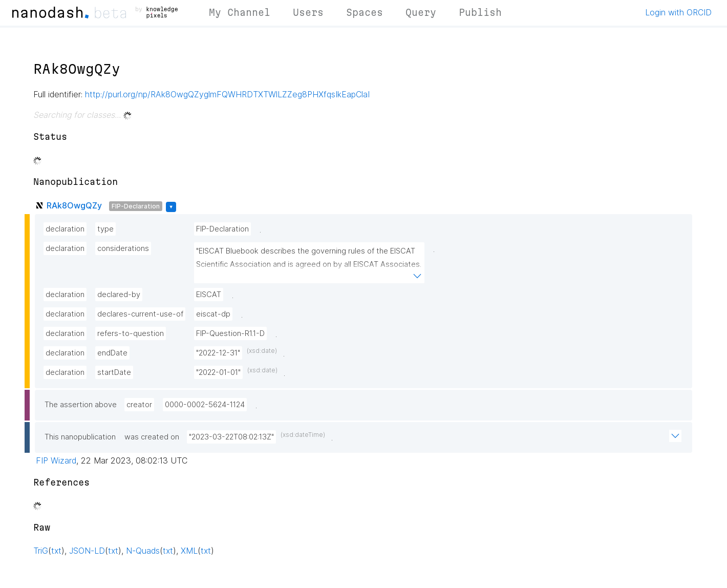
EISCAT (209, 295)
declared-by (119, 295)
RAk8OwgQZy (74, 205)
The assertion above (81, 405)
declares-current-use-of (140, 314)
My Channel (240, 12)
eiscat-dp (213, 314)
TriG (41, 551)
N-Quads (143, 551)
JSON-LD (87, 551)
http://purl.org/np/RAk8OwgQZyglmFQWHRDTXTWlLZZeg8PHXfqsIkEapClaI (227, 94)
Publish (480, 12)
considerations (123, 248)
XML (189, 551)
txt (56, 551)
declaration (65, 229)
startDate (114, 372)
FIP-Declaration (136, 206)
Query (421, 12)
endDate (112, 353)
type (105, 229)
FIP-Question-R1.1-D (230, 333)
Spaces (365, 12)
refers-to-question (131, 333)
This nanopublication (80, 437)
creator (139, 405)
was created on (152, 437)
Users (308, 12)
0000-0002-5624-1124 (205, 405)
